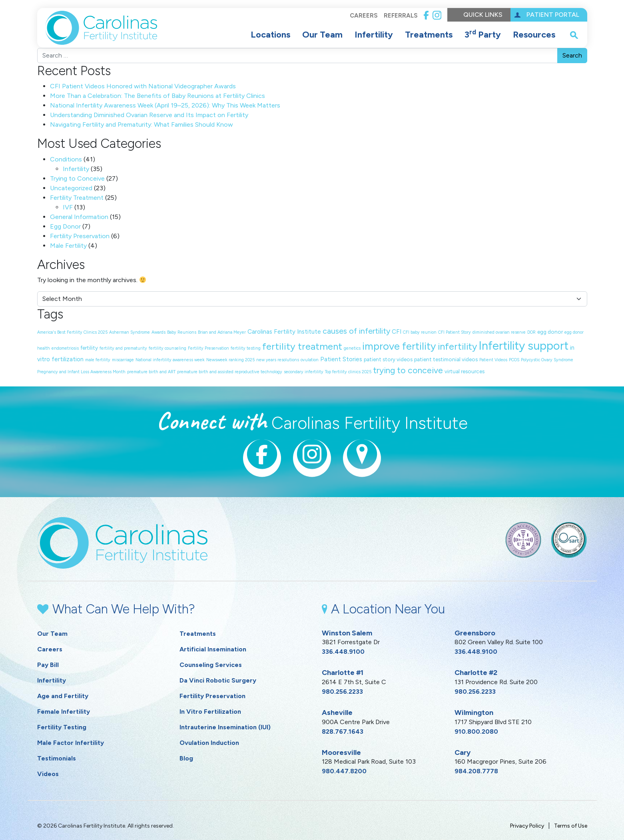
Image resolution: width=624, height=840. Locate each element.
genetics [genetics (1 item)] (352, 348)
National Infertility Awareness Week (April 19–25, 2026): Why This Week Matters (165, 105)
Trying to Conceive (77, 178)
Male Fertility (68, 246)
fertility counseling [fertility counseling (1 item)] (167, 348)
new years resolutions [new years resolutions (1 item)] (278, 360)
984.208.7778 (476, 771)
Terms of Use (571, 826)
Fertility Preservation (80, 236)
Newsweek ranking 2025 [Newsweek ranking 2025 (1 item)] (230, 360)
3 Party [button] (483, 34)
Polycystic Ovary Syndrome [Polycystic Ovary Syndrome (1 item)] (547, 360)
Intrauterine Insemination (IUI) (225, 727)
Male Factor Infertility (71, 743)
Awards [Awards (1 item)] (158, 332)
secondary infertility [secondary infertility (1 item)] (304, 372)
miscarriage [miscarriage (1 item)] (123, 360)
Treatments (429, 35)
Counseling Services (211, 665)
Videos (48, 774)
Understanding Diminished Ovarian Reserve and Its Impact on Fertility (149, 115)
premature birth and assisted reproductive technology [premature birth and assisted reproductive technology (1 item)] (230, 372)
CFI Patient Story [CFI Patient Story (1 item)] (455, 332)
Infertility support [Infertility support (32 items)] (523, 345)
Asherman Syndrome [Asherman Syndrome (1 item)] (130, 332)
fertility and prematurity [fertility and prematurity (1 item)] (123, 348)
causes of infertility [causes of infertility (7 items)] (356, 331)
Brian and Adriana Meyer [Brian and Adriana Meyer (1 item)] (222, 332)
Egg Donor (65, 226)
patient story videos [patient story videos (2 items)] (388, 359)
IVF (68, 207)
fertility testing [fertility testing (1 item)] (246, 348)
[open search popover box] (574, 35)
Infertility (374, 35)
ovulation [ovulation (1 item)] (310, 360)
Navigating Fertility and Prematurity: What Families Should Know (142, 124)
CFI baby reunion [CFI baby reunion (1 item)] (420, 332)
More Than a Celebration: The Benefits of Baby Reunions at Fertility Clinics (157, 96)
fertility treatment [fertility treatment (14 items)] (302, 346)
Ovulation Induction (209, 743)
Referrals (400, 16)
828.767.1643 (343, 732)
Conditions (66, 159)
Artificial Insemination (213, 649)
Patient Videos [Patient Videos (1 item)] (493, 360)
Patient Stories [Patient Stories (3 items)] (341, 359)
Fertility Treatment (77, 198)
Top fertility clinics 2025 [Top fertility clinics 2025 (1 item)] (348, 372)
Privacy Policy (527, 826)
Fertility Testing (62, 727)
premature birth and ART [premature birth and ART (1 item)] (151, 372)
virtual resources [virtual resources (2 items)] (465, 371)
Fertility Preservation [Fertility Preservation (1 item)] (208, 348)
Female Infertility (64, 712)
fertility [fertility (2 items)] (89, 348)
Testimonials (57, 758)
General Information (79, 217)
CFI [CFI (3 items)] (397, 332)
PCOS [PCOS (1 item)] (514, 360)
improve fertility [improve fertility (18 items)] (399, 346)
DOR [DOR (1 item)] (531, 332)
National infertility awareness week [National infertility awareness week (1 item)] (170, 360)
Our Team (322, 35)
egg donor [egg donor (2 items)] (550, 332)
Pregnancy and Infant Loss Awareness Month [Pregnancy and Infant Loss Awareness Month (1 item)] (81, 372)
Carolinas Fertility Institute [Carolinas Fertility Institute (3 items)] (284, 332)
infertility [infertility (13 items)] (457, 346)
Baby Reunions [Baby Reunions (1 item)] (182, 332)
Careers (363, 16)
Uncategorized (71, 188)
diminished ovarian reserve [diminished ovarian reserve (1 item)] (499, 332)
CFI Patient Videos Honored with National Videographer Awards (143, 86)
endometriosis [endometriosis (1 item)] (65, 348)
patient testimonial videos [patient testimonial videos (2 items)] (446, 359)
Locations (270, 35)
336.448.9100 (343, 652)
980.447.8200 (344, 771)
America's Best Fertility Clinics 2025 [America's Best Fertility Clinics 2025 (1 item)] (72, 332)
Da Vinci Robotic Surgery (218, 680)
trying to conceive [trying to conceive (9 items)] (408, 370)
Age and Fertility (63, 696)
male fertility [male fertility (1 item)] (98, 360)
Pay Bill (48, 665)
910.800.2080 (476, 732)
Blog (186, 758)
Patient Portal (553, 15)
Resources (534, 35)
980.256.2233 (342, 692)
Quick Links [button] (483, 15)
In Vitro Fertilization (210, 712)
